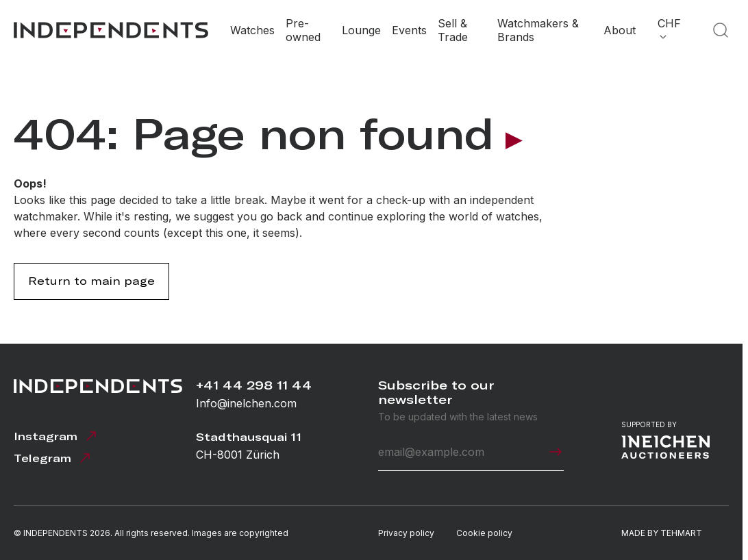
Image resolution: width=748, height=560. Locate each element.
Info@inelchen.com (246, 403)
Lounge (361, 30)
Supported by (665, 440)
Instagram (57, 436)
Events (409, 30)
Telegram (53, 458)
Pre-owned (303, 30)
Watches (252, 30)
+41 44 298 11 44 (254, 385)
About (620, 30)
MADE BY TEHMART (662, 533)
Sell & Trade (453, 30)
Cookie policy (484, 533)
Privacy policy (406, 533)
